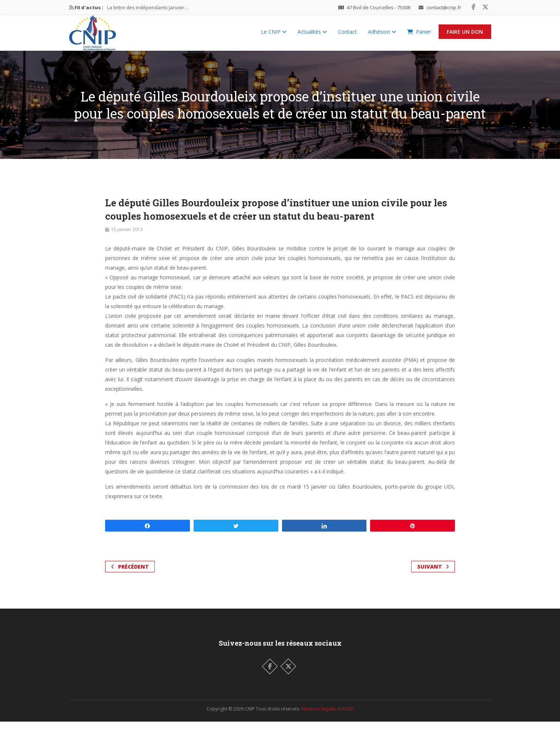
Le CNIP (274, 35)
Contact (347, 35)
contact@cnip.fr (444, 7)
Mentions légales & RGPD (328, 716)
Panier (419, 35)
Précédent (130, 574)
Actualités (312, 35)
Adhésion (382, 35)
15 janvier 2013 (127, 237)
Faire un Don (465, 35)
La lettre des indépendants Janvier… (148, 7)
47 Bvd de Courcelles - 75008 (378, 7)
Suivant (433, 574)
